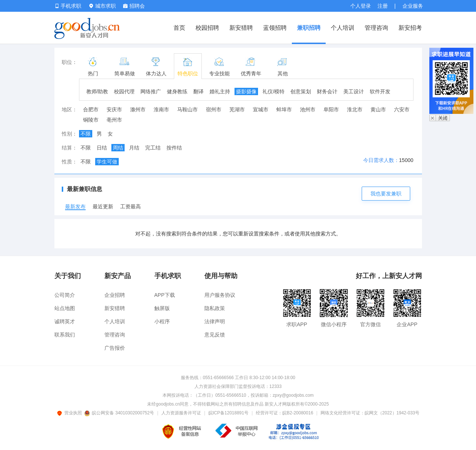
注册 (383, 6)
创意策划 (301, 91)
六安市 (402, 109)
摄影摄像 (246, 91)
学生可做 (107, 162)
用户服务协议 (220, 295)
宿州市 (214, 109)
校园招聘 (207, 28)
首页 (179, 28)
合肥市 (91, 109)
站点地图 (65, 308)
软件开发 (380, 91)
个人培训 (343, 28)
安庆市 (114, 109)
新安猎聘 (241, 28)
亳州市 (114, 120)
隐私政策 (215, 308)
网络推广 (151, 91)
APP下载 (165, 295)
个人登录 (361, 6)
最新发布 (75, 206)
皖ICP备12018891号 (228, 413)
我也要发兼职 (386, 194)
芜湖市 (237, 109)
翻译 (198, 91)
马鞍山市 (187, 109)
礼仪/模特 (273, 91)
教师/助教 (97, 91)
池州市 (308, 109)
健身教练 (177, 91)
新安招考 (410, 28)
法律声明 (215, 321)
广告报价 (115, 348)
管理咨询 (376, 28)
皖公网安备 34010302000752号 (120, 413)
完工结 (153, 148)
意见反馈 (215, 335)
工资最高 (130, 206)
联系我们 (65, 335)
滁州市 (138, 109)
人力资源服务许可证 (181, 413)
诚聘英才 (65, 321)
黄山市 (378, 109)
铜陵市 (91, 120)
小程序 (162, 321)
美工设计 (354, 91)
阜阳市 (331, 109)
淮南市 (161, 109)
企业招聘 (115, 295)
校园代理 (124, 91)
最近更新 (103, 206)
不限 (86, 134)
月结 (134, 148)
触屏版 (162, 308)
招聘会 (134, 6)
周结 (118, 148)
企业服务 (413, 6)
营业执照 (71, 413)
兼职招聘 (309, 28)
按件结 (174, 148)
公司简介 (65, 295)
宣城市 (261, 109)
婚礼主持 (220, 91)
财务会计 (327, 91)
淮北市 (355, 109)
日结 (102, 148)
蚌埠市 (284, 109)
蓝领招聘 (275, 28)
